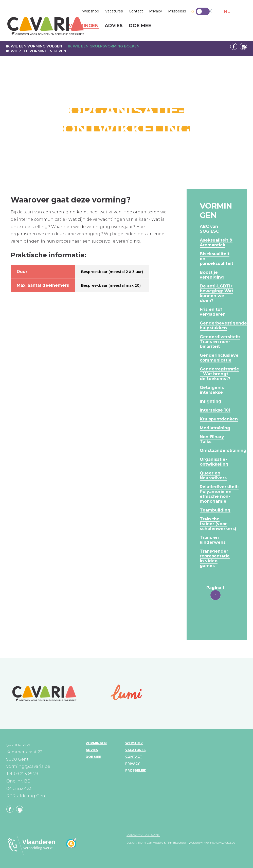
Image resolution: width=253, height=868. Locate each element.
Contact (136, 11)
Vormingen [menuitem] (84, 26)
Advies (92, 750)
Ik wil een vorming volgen (34, 46)
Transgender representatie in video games (215, 558)
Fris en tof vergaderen (213, 312)
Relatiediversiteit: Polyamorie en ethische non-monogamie (219, 494)
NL (227, 12)
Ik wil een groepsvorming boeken (104, 46)
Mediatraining (215, 428)
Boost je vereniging (212, 275)
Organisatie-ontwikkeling (214, 462)
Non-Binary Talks (212, 439)
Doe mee (93, 757)
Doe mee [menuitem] (140, 26)
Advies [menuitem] (114, 26)
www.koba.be (225, 843)
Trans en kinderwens (213, 540)
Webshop (91, 11)
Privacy (156, 11)
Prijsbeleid (177, 11)
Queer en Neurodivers (213, 475)
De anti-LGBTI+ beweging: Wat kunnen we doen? (216, 293)
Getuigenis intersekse (212, 390)
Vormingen (96, 743)
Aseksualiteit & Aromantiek (216, 243)
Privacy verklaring (143, 835)
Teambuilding (215, 510)
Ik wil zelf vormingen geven (36, 51)
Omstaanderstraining (223, 450)
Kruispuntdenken (219, 419)
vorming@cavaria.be (28, 766)
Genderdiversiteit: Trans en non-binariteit (220, 342)
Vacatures (114, 11)
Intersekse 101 (215, 410)
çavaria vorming (46, 26)
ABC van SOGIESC (209, 229)
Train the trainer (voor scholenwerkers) (218, 524)
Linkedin (243, 46)
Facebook (234, 46)
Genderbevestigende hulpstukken (223, 326)
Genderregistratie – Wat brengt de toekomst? (219, 374)
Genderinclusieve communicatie (219, 358)
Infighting (211, 401)
